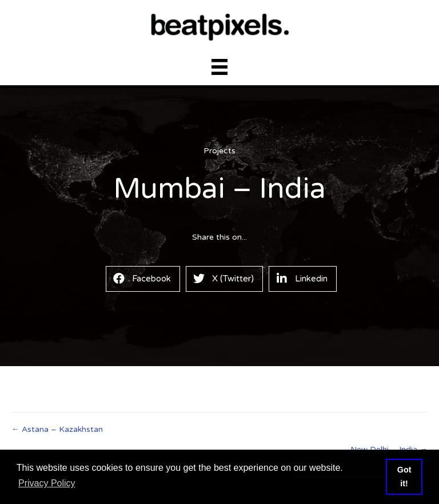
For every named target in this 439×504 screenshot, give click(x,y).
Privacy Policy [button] (47, 483)
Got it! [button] (404, 477)
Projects (219, 151)
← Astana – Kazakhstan (57, 429)
